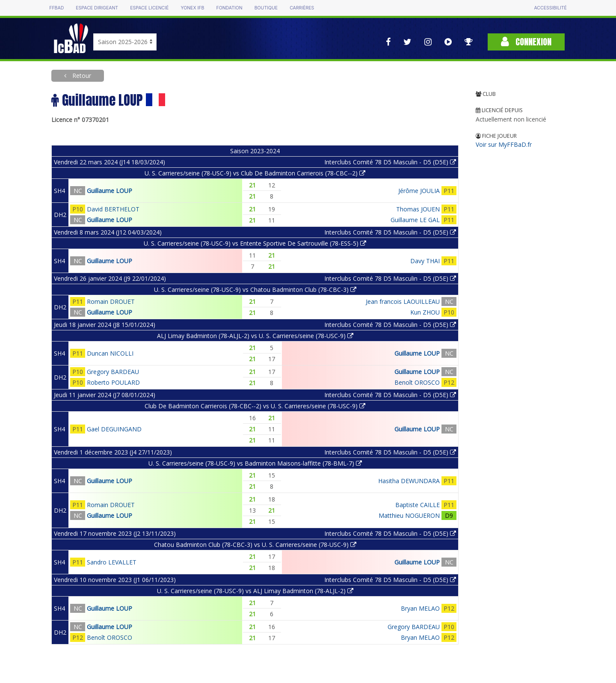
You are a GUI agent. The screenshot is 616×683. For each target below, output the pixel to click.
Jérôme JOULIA (419, 191)
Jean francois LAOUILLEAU (403, 301)
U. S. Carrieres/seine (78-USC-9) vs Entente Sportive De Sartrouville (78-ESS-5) (255, 243)
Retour (81, 76)
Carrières (302, 8)
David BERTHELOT (113, 209)
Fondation (229, 8)
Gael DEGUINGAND (114, 429)
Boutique (266, 8)
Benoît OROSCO (417, 382)
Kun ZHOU (425, 312)
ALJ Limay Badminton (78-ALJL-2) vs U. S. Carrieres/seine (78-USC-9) (255, 336)
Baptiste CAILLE (418, 505)
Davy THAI (425, 261)
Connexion (526, 42)
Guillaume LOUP (110, 191)
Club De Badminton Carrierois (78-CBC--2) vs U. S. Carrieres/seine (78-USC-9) (255, 406)
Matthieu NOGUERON (409, 515)
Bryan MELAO (420, 608)
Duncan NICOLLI (110, 353)
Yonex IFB (192, 8)
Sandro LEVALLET (112, 562)
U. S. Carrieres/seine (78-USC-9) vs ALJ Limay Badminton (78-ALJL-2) (255, 591)
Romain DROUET (111, 301)
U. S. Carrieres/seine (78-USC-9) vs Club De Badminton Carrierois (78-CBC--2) (255, 173)
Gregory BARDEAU (113, 372)
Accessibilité (550, 8)
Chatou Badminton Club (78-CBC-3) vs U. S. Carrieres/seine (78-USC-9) (255, 545)
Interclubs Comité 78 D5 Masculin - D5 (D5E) (390, 162)
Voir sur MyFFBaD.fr (504, 144)
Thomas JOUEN (418, 209)
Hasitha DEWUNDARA (409, 481)
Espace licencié (149, 8)
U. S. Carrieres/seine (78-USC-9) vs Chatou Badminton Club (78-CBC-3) (255, 290)
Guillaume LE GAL (415, 220)
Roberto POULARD (113, 382)
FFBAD (56, 8)
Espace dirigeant (97, 8)
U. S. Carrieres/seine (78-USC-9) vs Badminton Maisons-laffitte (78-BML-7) (255, 463)
